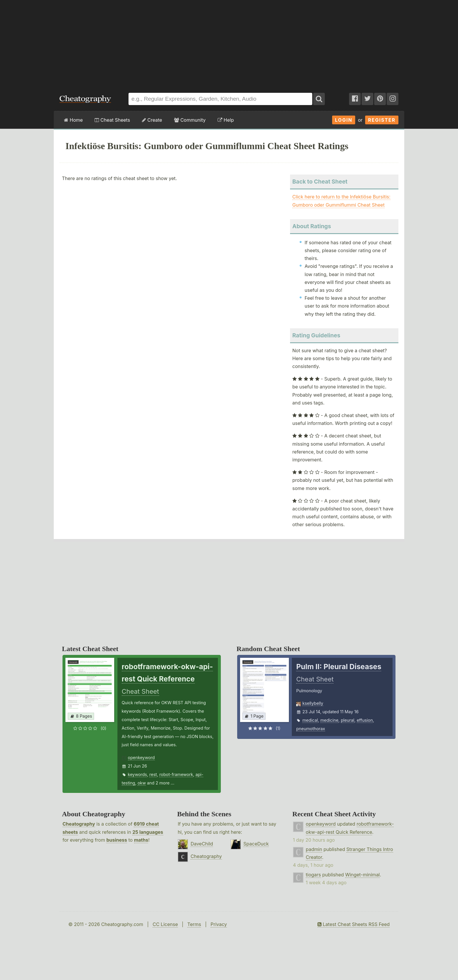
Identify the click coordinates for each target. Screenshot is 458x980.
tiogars (313, 875)
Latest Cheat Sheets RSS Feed (354, 924)
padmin (314, 849)
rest (153, 774)
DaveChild (202, 844)
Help (226, 120)
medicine (329, 720)
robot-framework (176, 774)
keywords (138, 774)
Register (382, 120)
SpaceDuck (256, 844)
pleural (348, 720)
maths (141, 840)
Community (190, 120)
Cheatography (79, 824)
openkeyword (141, 757)
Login (344, 120)
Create (152, 120)
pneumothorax (311, 729)
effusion (365, 720)
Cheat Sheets (112, 120)
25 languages (148, 832)
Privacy (219, 924)
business (117, 840)
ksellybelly (313, 703)
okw (142, 783)
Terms (194, 924)
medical (310, 720)
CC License (165, 924)
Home (73, 120)
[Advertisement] (229, 43)
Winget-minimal (363, 875)
